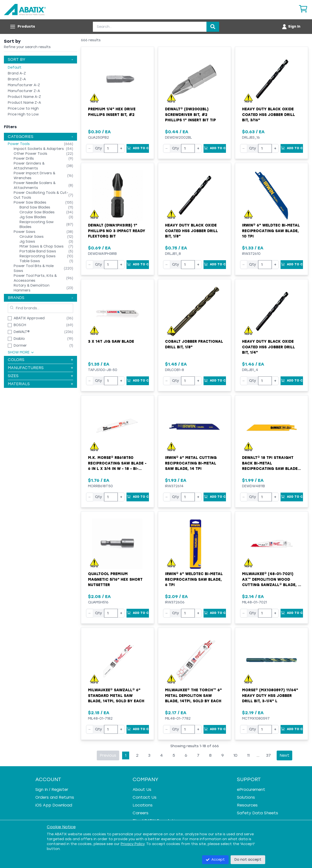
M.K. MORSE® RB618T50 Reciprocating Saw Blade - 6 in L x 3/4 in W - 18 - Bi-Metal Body (117, 464)
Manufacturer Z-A (24, 91)
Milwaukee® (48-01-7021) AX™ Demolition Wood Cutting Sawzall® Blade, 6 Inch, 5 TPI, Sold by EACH (271, 580)
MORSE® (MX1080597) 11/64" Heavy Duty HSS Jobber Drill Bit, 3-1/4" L (270, 696)
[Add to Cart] (138, 148)
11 (248, 755)
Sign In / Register (52, 790)
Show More (21, 352)
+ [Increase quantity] (121, 148)
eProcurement (251, 790)
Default (15, 67)
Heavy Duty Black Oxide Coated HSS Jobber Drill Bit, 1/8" (191, 231)
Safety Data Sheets (258, 813)
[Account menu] (291, 27)
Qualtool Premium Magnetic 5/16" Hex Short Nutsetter (115, 579)
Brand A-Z (17, 73)
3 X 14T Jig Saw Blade (111, 341)
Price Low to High (23, 108)
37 (268, 755)
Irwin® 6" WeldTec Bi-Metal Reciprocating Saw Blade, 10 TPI (271, 231)
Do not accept (248, 860)
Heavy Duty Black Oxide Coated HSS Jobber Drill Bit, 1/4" (268, 347)
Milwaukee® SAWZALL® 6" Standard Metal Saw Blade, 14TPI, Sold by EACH (116, 696)
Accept (215, 860)
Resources (247, 805)
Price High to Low (23, 114)
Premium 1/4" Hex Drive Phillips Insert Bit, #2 (112, 112)
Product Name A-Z (24, 97)
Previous (108, 755)
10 (235, 755)
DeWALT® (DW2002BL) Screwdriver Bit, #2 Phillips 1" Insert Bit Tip (190, 115)
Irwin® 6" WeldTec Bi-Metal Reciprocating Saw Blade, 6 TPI (194, 579)
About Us (142, 790)
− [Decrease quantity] (90, 148)
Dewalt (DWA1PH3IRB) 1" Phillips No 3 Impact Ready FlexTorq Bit (117, 231)
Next (284, 755)
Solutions (246, 797)
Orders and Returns (55, 797)
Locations (143, 805)
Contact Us (145, 797)
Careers (141, 813)
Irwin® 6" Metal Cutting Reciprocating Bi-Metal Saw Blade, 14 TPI (191, 463)
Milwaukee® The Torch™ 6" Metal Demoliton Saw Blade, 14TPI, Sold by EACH (193, 696)
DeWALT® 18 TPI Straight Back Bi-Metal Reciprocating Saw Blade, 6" (270, 464)
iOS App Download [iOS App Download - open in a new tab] (54, 805)
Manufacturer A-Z (24, 85)
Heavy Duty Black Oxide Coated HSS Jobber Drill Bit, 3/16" (268, 115)
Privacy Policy (133, 844)
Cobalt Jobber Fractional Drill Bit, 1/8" (194, 344)
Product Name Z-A (24, 103)
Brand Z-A (17, 79)
